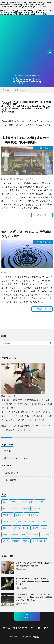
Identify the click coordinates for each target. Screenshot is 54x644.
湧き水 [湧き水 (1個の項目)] (17, 528)
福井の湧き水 (44, 148)
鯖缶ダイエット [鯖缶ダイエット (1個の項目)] (39, 541)
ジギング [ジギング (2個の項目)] (7, 508)
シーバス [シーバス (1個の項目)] (40, 502)
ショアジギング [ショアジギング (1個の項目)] (26, 502)
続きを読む (42, 215)
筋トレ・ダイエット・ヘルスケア (18, 458)
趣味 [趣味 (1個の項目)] (23, 534)
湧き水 (30, 179)
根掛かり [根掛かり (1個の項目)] (7, 528)
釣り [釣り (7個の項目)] (36, 534)
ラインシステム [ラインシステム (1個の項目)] (32, 515)
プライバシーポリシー (41, 628)
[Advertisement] (27, 46)
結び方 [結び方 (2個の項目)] (35, 528)
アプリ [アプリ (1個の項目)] (13, 502)
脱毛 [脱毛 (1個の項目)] (44, 528)
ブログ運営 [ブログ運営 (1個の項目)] (8, 515)
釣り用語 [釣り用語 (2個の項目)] (45, 534)
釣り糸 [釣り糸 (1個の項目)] (6, 541)
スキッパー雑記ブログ (34, 637)
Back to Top (27, 617)
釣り (6, 451)
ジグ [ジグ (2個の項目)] (16, 508)
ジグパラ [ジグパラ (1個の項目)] (25, 508)
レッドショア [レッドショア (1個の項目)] (9, 521)
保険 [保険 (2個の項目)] (20, 521)
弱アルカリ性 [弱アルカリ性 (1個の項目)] (44, 521)
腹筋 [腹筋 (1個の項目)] (5, 534)
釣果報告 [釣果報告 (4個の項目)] (16, 541)
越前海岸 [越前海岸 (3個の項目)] (14, 534)
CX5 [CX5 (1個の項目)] (5, 502)
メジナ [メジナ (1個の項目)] (19, 515)
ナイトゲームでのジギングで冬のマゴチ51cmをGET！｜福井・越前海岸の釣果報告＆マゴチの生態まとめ (34, 597)
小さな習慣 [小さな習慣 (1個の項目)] (30, 521)
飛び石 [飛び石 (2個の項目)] (26, 541)
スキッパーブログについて (15, 628)
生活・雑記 (9, 480)
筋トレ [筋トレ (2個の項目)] (26, 528)
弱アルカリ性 (21, 179)
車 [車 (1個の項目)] (30, 534)
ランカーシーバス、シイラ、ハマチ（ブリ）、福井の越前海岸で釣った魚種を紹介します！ (34, 581)
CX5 (6, 465)
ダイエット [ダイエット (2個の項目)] (37, 508)
